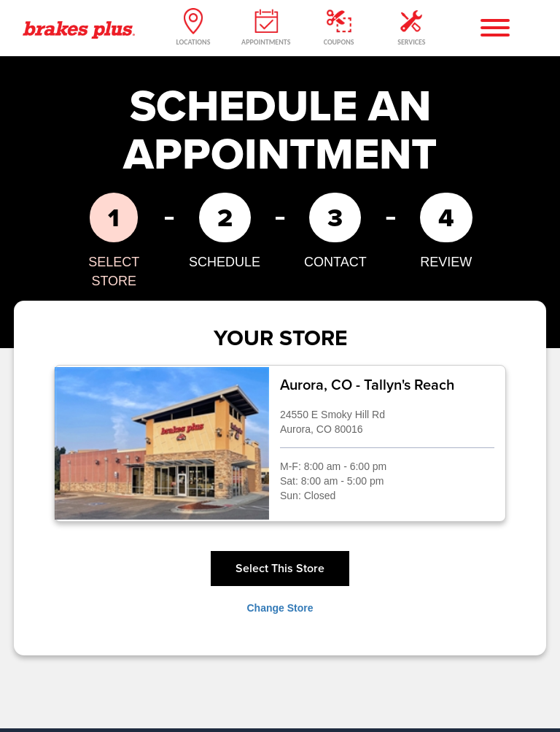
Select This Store (280, 568)
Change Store (280, 608)
